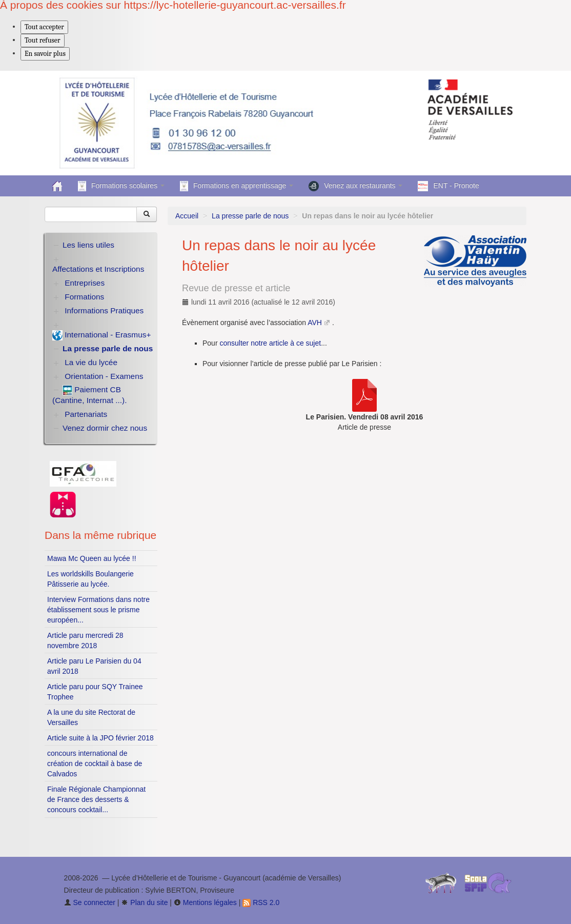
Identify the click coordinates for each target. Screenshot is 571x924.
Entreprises (85, 283)
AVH (315, 323)
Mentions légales (205, 902)
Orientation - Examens (104, 376)
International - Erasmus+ (101, 335)
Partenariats (86, 414)
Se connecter (90, 902)
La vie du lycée (91, 362)
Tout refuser (43, 40)
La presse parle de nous (250, 216)
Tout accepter (44, 27)
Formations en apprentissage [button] (237, 186)
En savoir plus (45, 54)
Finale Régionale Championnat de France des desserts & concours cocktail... (96, 799)
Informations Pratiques (104, 310)
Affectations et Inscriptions (98, 269)
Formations (84, 297)
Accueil (187, 216)
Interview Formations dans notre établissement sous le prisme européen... (98, 610)
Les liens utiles (88, 245)
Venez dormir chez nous (105, 428)
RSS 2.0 (261, 902)
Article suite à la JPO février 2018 (100, 738)
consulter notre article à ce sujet (270, 343)
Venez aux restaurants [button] (355, 186)
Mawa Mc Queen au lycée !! (92, 558)
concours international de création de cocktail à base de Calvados (95, 764)
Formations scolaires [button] (121, 186)
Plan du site (144, 902)
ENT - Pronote (448, 186)
